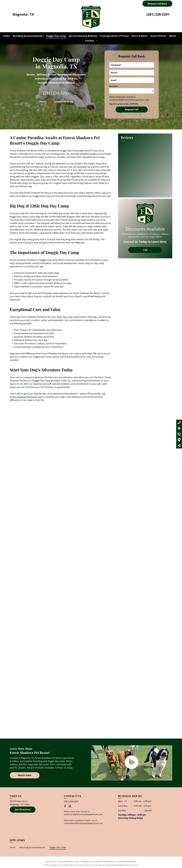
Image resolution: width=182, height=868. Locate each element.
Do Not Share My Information (69, 862)
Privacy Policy (51, 862)
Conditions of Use (87, 862)
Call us (105, 193)
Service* (114, 86)
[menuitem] (7, 36)
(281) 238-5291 (158, 14)
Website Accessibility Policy (127, 862)
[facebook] (65, 807)
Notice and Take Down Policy (105, 862)
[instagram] (70, 807)
